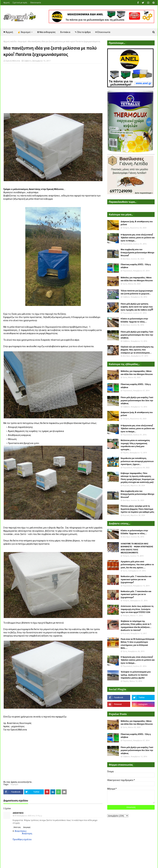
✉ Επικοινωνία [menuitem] (103, 32)
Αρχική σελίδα (10, 42)
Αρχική (6, 3)
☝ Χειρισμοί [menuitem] (24, 32)
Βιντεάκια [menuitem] (65, 32)
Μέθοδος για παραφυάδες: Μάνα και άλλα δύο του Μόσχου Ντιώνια (137, 279)
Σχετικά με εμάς (20, 3)
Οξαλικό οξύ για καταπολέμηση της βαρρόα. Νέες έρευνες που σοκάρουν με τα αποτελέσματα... (137, 350)
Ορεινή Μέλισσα (13, 61)
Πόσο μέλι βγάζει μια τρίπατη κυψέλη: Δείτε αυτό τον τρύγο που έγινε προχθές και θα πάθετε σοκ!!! (137, 307)
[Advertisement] (53, 88)
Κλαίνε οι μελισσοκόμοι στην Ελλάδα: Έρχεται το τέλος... (134, 320)
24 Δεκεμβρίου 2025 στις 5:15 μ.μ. (29, 816)
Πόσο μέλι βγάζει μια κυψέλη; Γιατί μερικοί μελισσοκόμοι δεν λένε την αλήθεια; (137, 335)
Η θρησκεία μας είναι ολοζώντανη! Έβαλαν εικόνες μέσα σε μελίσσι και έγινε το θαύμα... (138, 238)
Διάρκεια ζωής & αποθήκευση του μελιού (137, 223)
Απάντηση (17, 827)
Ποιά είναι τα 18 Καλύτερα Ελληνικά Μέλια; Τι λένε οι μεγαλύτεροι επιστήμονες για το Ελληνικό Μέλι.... (137, 644)
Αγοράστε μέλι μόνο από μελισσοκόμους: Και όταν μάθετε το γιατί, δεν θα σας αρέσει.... (137, 565)
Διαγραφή (27, 827)
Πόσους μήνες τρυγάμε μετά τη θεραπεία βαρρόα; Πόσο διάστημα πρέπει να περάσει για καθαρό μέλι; (137, 509)
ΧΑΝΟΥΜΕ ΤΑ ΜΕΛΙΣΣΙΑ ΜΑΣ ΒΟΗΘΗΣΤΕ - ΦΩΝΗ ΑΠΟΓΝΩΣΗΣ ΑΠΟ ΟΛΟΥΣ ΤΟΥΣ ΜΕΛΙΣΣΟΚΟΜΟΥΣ (137, 548)
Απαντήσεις (21, 831)
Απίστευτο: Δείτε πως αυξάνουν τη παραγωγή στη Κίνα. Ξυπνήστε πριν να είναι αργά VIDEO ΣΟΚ (137, 609)
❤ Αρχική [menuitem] (8, 32)
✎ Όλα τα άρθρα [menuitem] (83, 32)
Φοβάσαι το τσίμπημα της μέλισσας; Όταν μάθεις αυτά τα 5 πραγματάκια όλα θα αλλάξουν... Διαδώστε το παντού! (136, 626)
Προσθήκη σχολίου (22, 839)
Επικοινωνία (36, 3)
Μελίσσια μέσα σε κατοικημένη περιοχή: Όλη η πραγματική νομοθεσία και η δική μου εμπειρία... (135, 445)
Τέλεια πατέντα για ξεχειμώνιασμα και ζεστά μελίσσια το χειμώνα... (137, 292)
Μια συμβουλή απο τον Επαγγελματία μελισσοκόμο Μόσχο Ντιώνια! (137, 252)
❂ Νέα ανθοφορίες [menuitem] (46, 32)
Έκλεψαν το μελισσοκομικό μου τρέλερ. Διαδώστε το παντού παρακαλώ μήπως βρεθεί (136, 675)
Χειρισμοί (22, 42)
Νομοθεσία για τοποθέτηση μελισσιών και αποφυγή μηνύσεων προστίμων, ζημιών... (137, 461)
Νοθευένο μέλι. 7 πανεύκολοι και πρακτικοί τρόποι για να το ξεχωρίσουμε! (136, 579)
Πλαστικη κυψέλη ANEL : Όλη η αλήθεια (136, 266)
